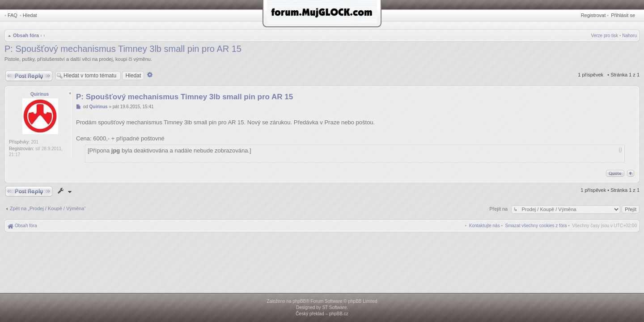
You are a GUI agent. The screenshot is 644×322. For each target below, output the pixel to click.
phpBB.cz (339, 314)
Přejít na (499, 209)
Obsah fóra (26, 35)
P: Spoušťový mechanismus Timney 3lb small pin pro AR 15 (123, 49)
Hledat (30, 15)
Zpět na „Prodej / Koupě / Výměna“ (48, 208)
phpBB (299, 301)
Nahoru (629, 36)
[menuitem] (536, 226)
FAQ (13, 15)
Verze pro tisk (605, 36)
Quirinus (40, 94)
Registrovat (593, 15)
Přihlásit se (623, 15)
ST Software (334, 307)
